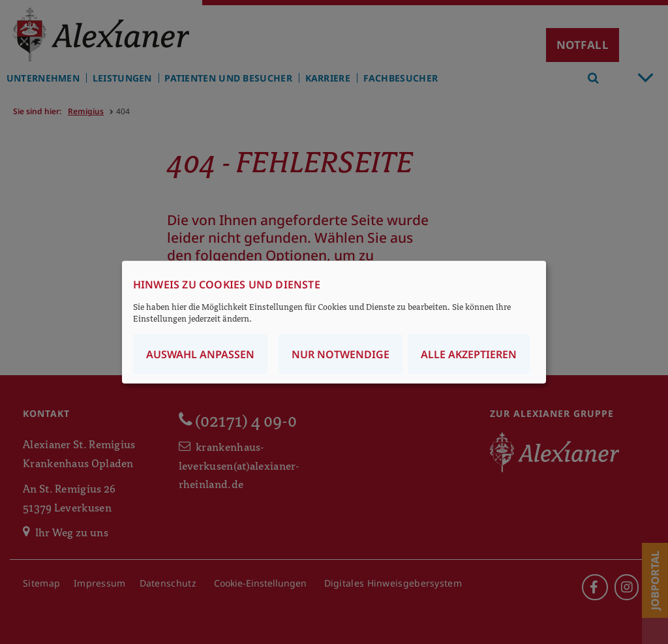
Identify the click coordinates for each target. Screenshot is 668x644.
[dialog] (334, 322)
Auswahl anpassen (200, 354)
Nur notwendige (341, 354)
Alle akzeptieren (469, 354)
